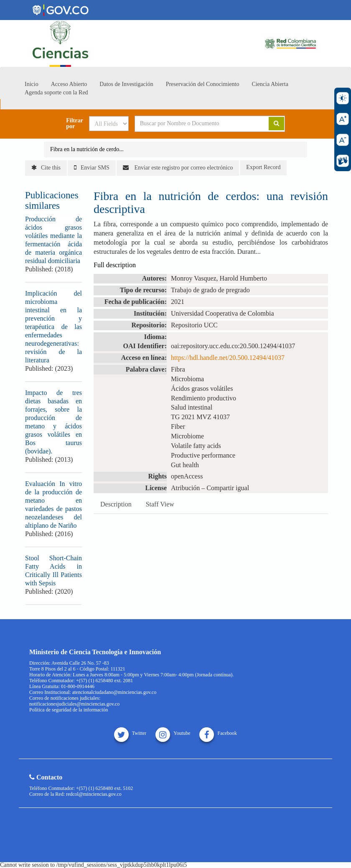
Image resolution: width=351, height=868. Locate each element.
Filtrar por (74, 124)
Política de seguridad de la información (69, 710)
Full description (115, 265)
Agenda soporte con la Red (56, 92)
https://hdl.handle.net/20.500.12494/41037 (228, 358)
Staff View (160, 504)
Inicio (32, 84)
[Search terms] (196, 124)
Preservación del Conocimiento (203, 84)
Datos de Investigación (126, 84)
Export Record (263, 167)
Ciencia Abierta (270, 84)
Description (116, 504)
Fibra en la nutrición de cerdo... (87, 149)
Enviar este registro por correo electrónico (178, 168)
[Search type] (109, 124)
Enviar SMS (92, 168)
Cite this (46, 168)
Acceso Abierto (69, 84)
